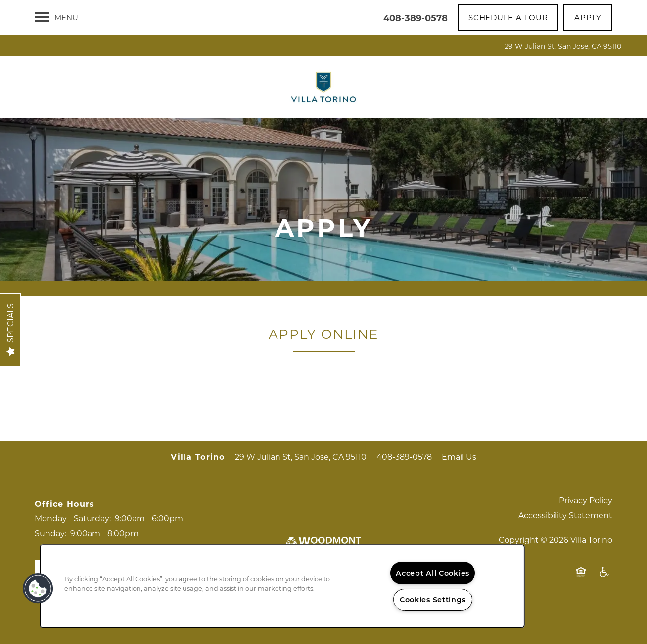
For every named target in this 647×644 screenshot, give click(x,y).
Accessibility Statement (565, 515)
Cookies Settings (433, 600)
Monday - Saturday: (73, 518)
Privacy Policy (586, 500)
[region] (282, 586)
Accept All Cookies (433, 573)
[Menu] (56, 17)
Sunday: (50, 533)
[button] (508, 17)
